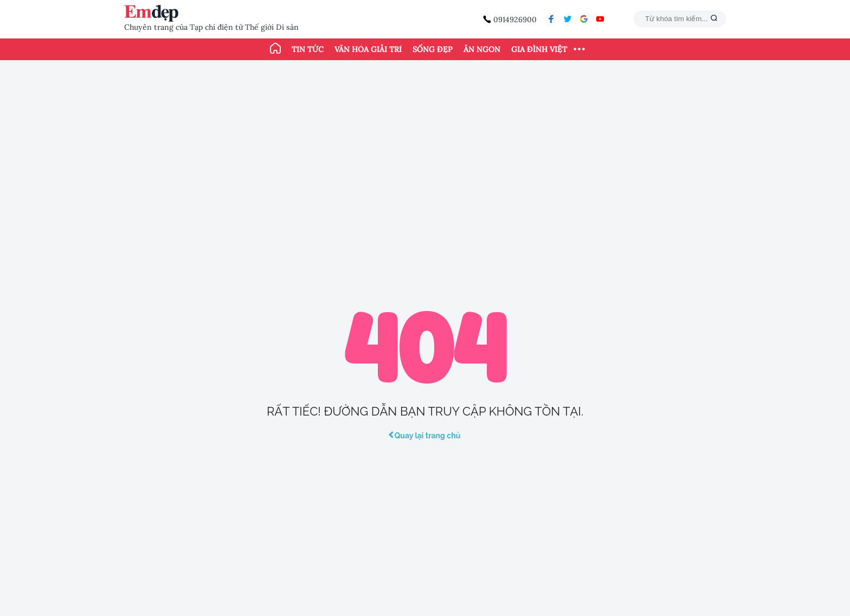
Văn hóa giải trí (368, 49)
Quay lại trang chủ (425, 436)
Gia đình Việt (539, 49)
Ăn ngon (482, 49)
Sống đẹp (433, 49)
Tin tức (308, 49)
